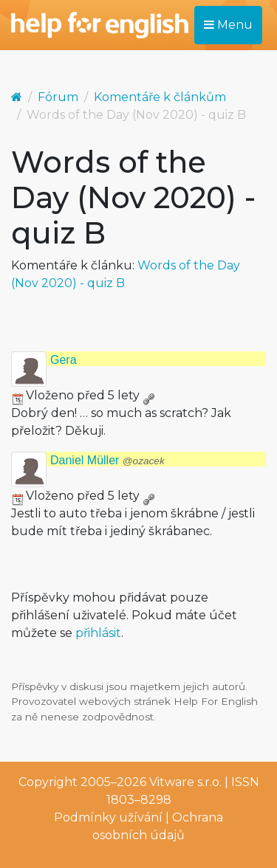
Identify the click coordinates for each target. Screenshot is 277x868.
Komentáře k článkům (160, 97)
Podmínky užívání (108, 817)
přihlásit (98, 633)
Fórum (58, 97)
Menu (228, 25)
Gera (64, 360)
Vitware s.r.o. (185, 782)
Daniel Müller (107, 460)
